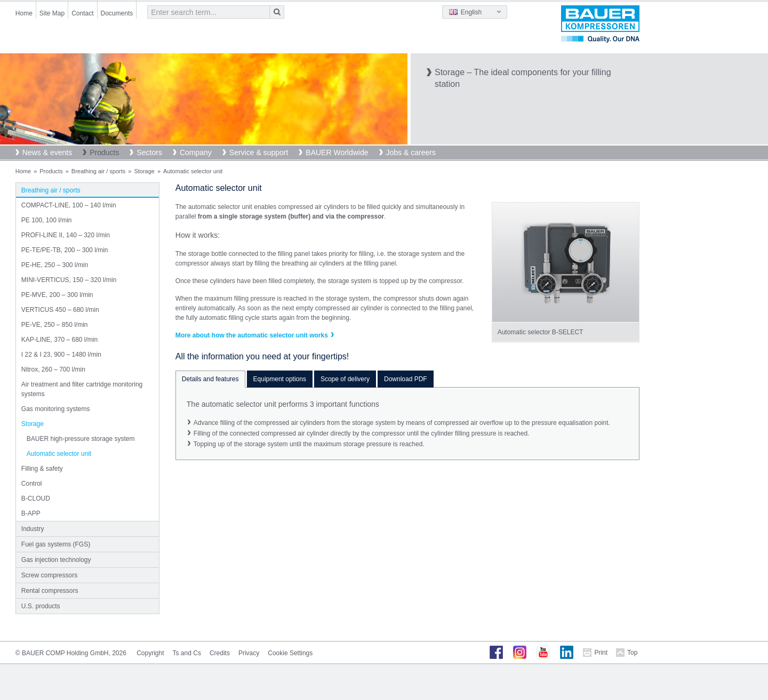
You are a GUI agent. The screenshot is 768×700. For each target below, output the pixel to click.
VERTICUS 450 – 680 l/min (60, 310)
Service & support (259, 152)
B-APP (31, 513)
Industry (33, 529)
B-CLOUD (36, 498)
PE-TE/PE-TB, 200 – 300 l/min (65, 250)
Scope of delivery (345, 379)
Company (196, 152)
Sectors (149, 152)
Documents (117, 13)
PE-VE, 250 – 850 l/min (55, 325)
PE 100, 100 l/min (47, 220)
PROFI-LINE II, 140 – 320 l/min (66, 235)
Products (104, 152)
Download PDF (406, 379)
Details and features (210, 379)
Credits (220, 653)
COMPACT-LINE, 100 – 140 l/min (69, 205)
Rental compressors (50, 591)
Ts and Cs (187, 653)
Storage (144, 171)
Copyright (150, 653)
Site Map (52, 13)
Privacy (249, 653)
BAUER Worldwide (337, 152)
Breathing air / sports (99, 171)
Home (24, 13)
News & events (47, 152)
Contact (82, 13)
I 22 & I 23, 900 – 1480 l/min (61, 355)
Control (32, 484)
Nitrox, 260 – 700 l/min (53, 369)
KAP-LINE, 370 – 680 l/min (59, 340)
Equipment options (280, 379)
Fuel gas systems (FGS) (56, 544)
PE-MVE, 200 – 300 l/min (57, 295)
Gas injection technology (56, 560)
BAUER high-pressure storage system (81, 439)
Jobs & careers (411, 152)
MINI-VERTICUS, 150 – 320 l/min (69, 280)
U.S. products (41, 606)
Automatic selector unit (59, 454)
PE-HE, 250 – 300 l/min (55, 265)
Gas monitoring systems (56, 409)
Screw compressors (49, 575)
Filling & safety (42, 469)
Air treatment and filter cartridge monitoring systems (82, 389)
